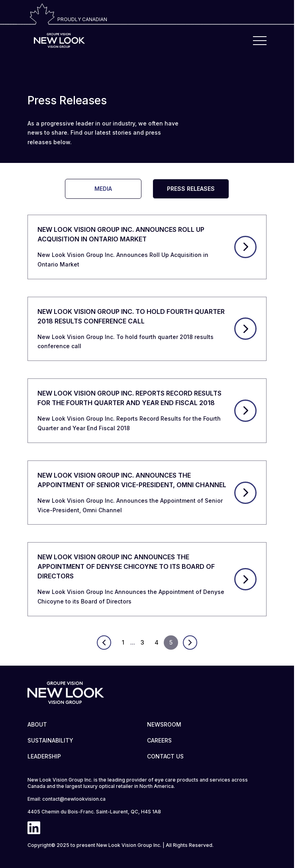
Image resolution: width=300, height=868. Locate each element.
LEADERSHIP (44, 756)
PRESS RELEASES (191, 189)
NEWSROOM (164, 724)
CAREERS (159, 740)
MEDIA (103, 189)
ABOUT (37, 724)
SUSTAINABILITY (50, 740)
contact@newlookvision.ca (74, 799)
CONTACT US (165, 756)
